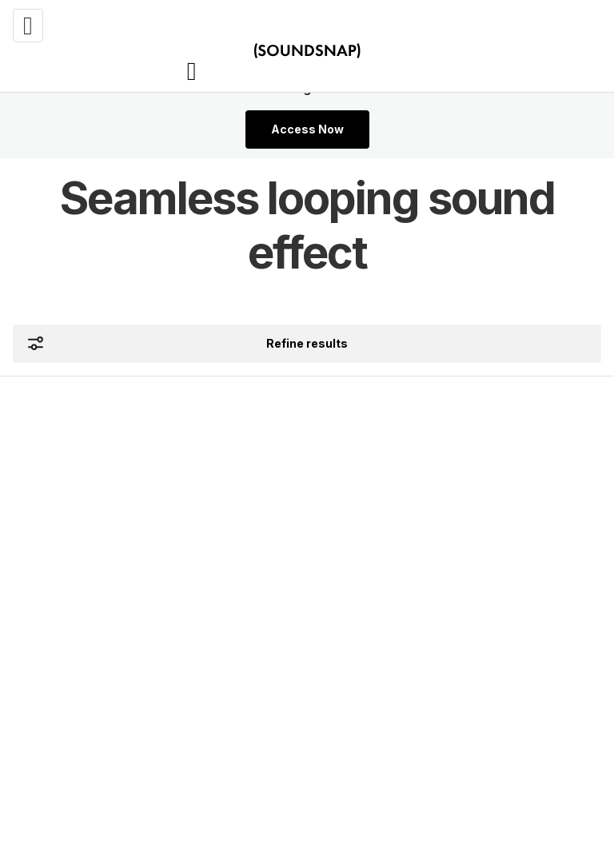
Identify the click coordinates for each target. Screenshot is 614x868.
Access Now (307, 129)
